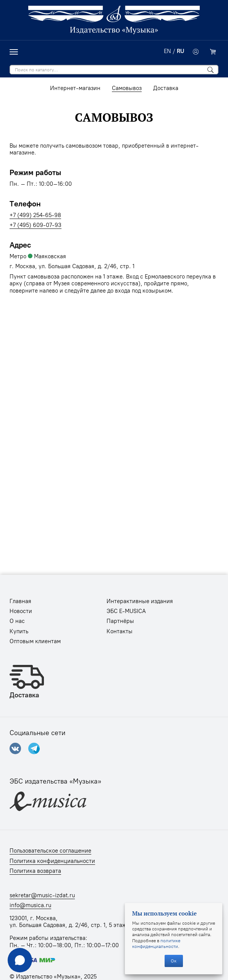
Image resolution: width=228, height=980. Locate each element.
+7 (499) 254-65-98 (35, 215)
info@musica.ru (30, 905)
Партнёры (120, 621)
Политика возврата (35, 871)
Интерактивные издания (140, 601)
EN (167, 51)
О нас (17, 621)
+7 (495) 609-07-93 (36, 225)
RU (180, 51)
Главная (20, 601)
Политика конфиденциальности (52, 861)
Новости (21, 611)
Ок (174, 961)
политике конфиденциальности (156, 943)
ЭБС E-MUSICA (126, 611)
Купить (19, 631)
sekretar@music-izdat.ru (42, 895)
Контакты (120, 631)
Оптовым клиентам (35, 641)
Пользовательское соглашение (50, 851)
